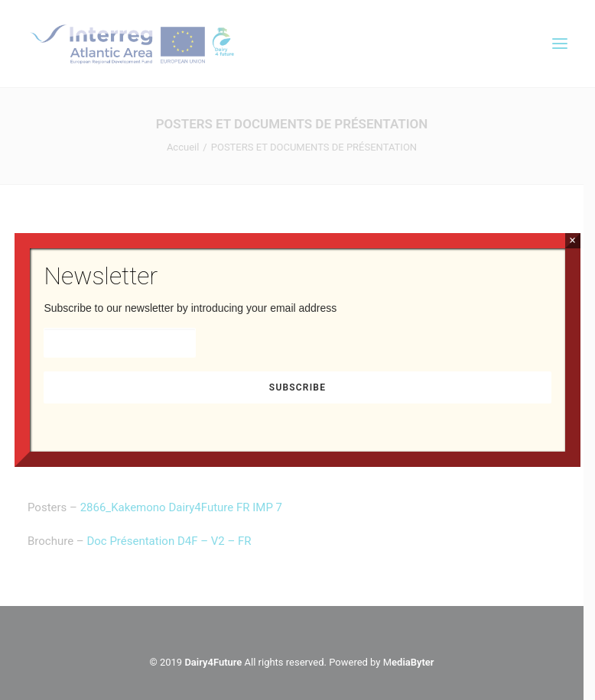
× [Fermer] (572, 240)
